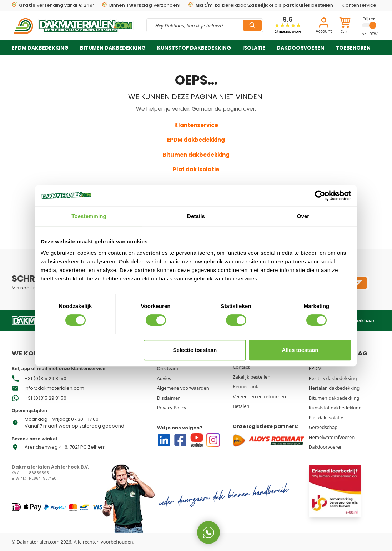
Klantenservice (359, 5)
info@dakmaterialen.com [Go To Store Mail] (54, 388)
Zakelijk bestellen (252, 377)
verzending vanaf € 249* (53, 5)
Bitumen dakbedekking (113, 48)
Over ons (25, 66)
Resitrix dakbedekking (333, 378)
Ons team (168, 368)
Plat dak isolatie (196, 169)
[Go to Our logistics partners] (269, 440)
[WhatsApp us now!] (373, 532)
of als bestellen (291, 5)
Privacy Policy (172, 408)
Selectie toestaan (195, 350)
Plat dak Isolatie (326, 418)
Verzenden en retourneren (262, 396)
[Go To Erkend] (345, 491)
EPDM (315, 368)
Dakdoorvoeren (300, 48)
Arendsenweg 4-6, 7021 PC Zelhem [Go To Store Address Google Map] (65, 447)
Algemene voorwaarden (183, 388)
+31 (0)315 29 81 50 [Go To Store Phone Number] (46, 398)
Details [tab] (196, 216)
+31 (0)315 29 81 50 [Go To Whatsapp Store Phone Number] (46, 378)
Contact (241, 367)
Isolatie (254, 48)
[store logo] (73, 26)
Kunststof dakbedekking (194, 48)
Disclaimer (169, 398)
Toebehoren (353, 48)
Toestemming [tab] (89, 216)
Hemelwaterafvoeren (332, 437)
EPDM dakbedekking (40, 48)
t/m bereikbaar (218, 5)
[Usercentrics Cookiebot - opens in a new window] (320, 196)
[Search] (252, 25)
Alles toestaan (300, 350)
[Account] (324, 26)
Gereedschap (323, 427)
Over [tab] (303, 216)
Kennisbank (245, 386)
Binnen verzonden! (141, 5)
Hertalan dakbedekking (334, 388)
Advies (164, 378)
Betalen (241, 406)
